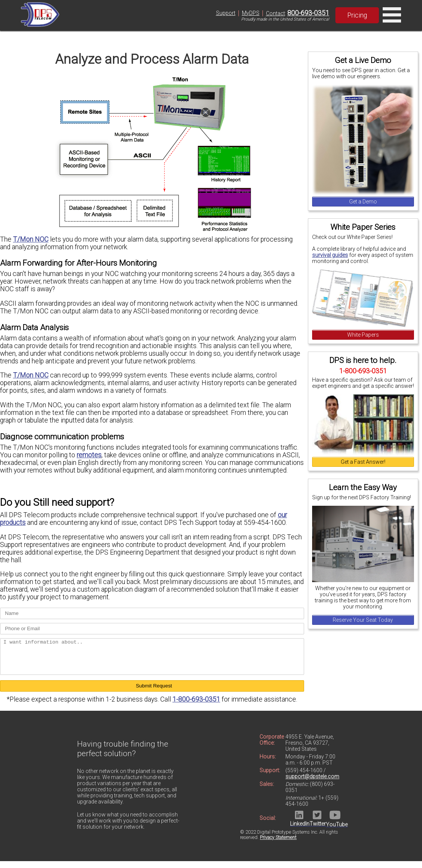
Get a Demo (363, 202)
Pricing (357, 15)
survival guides (330, 255)
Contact (275, 13)
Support (226, 13)
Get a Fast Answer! (363, 462)
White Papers (363, 335)
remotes (89, 455)
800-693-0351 (308, 13)
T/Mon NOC (31, 239)
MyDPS (251, 13)
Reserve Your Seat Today (363, 620)
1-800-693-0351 (196, 706)
